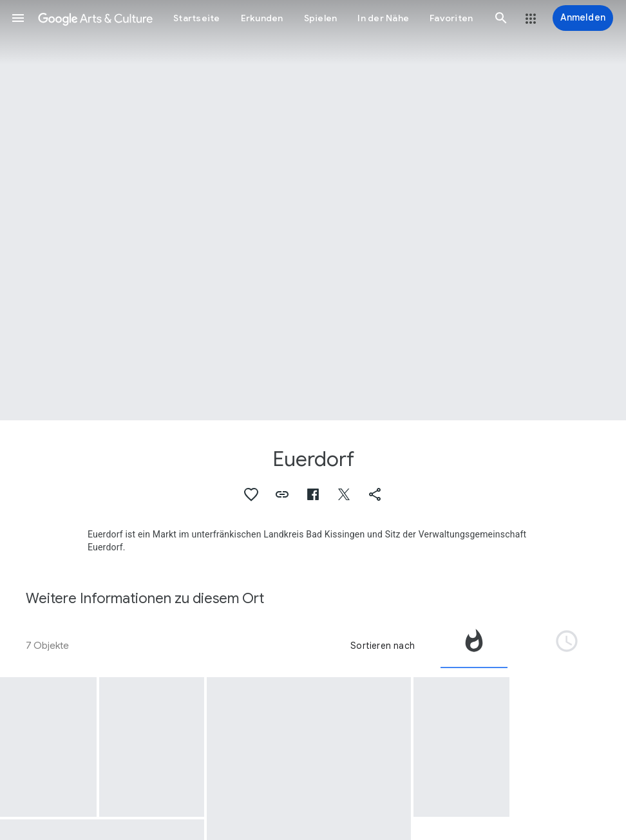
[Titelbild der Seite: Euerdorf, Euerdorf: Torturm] (313, 210)
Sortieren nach (383, 646)
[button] (18, 18)
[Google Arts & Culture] (95, 18)
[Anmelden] (583, 18)
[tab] (474, 646)
